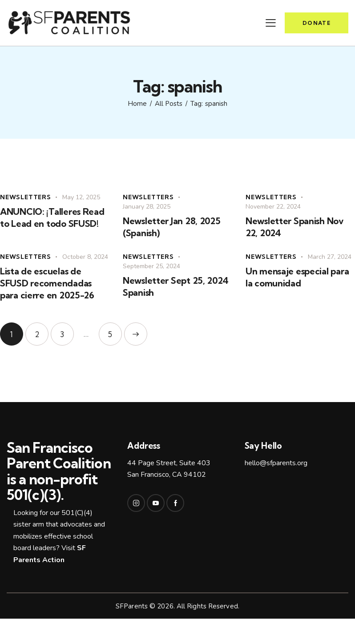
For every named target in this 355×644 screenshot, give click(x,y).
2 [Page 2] (42, 331)
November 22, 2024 (273, 207)
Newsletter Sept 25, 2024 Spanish (175, 286)
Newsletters (26, 197)
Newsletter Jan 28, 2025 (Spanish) (172, 227)
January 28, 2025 (147, 207)
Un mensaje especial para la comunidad (297, 277)
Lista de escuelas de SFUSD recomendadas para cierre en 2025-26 (47, 283)
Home (137, 104)
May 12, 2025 (81, 197)
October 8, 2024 (85, 257)
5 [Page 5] (115, 331)
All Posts (169, 104)
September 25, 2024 (151, 266)
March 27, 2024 (330, 257)
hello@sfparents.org (276, 463)
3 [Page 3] (67, 331)
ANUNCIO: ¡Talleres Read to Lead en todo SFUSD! (52, 217)
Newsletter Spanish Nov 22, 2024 (295, 227)
